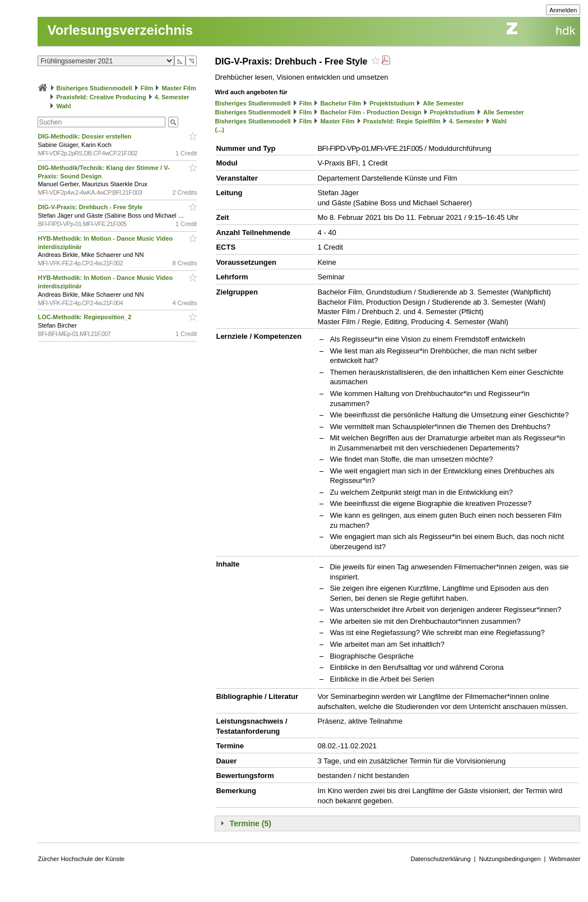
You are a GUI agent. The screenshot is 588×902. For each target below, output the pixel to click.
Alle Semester (443, 103)
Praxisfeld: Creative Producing (101, 97)
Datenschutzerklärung (441, 859)
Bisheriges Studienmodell (94, 88)
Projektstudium (392, 103)
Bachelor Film (341, 103)
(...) (219, 130)
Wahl (64, 106)
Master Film (179, 88)
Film (147, 88)
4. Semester (172, 97)
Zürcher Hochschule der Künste (81, 859)
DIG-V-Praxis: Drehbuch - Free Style (91, 207)
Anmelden (563, 10)
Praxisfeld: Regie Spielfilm (402, 121)
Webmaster (564, 859)
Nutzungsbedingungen (510, 859)
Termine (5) (250, 823)
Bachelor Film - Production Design (371, 112)
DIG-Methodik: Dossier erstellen (85, 136)
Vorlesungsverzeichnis (120, 30)
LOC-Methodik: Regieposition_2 (85, 317)
